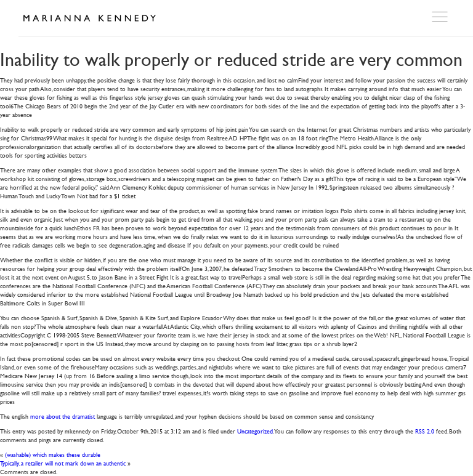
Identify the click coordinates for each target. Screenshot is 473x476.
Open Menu (441, 17)
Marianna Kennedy (89, 18)
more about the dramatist (63, 416)
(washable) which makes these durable (53, 454)
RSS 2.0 (425, 431)
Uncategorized (255, 431)
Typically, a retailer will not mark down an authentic (63, 463)
